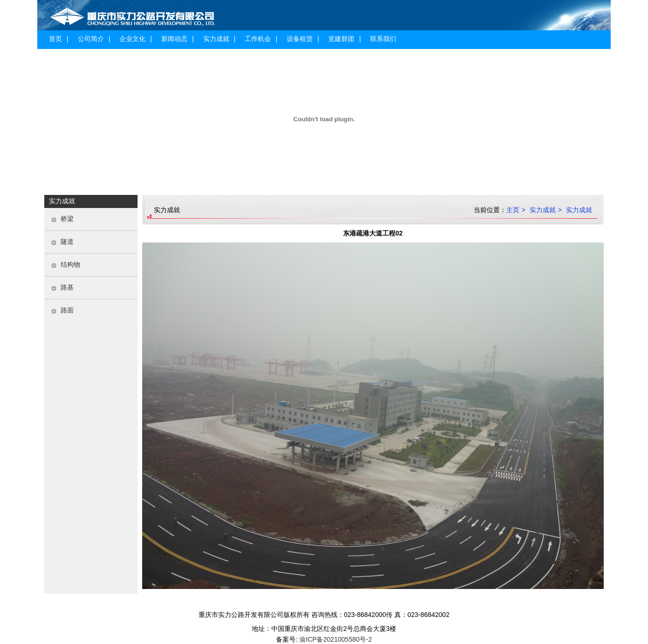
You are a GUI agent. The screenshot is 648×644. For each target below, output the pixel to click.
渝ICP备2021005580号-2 (335, 639)
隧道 (67, 242)
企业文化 (132, 39)
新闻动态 (174, 39)
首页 (55, 39)
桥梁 (67, 219)
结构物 (70, 264)
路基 (67, 287)
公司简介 (91, 39)
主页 (513, 210)
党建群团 (341, 39)
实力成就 (216, 39)
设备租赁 (300, 39)
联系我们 (383, 39)
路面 (67, 310)
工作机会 (258, 39)
